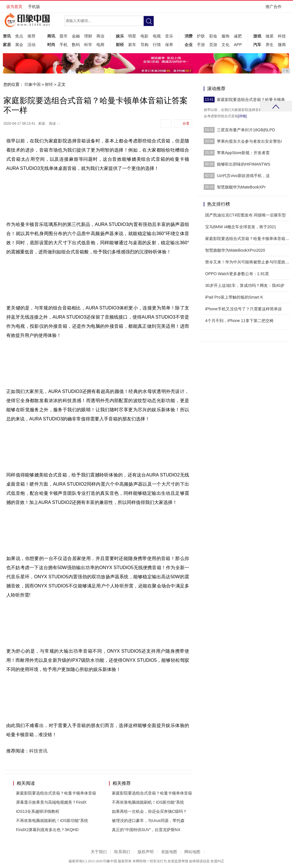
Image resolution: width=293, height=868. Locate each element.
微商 (282, 45)
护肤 (201, 36)
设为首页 (14, 7)
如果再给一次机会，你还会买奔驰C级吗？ (149, 811)
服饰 (225, 36)
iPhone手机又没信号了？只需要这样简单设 (243, 309)
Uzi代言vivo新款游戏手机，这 (243, 176)
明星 (132, 36)
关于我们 (99, 852)
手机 (64, 45)
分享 (186, 124)
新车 (132, 45)
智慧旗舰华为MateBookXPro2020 (235, 250)
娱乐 (120, 36)
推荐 (31, 36)
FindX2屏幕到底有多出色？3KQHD (47, 830)
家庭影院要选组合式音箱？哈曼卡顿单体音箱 (56, 793)
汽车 (257, 45)
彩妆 (213, 36)
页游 (213, 45)
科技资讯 (38, 751)
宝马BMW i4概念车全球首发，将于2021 (241, 227)
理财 (88, 36)
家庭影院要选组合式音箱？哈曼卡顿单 (251, 100)
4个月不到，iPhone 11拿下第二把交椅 (239, 321)
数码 (76, 45)
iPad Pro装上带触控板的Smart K (234, 297)
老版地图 (169, 852)
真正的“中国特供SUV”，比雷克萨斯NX (146, 830)
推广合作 (275, 8)
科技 (282, 36)
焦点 (19, 36)
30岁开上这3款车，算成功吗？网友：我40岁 (245, 285)
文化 (225, 45)
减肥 (238, 36)
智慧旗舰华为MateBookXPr (241, 187)
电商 (100, 45)
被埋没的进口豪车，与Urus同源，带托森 (148, 821)
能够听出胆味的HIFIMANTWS (244, 164)
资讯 (7, 36)
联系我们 (122, 852)
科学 (88, 45)
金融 (76, 36)
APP (238, 45)
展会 (19, 45)
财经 (120, 45)
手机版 (34, 7)
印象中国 (33, 84)
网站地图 (192, 852)
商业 (100, 36)
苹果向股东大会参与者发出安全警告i (249, 141)
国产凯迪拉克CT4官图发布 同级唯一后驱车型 (246, 215)
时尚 (51, 45)
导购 (144, 45)
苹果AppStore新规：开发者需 (243, 153)
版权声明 (146, 852)
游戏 (257, 36)
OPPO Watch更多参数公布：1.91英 (237, 274)
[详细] (242, 116)
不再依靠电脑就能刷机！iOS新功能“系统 (52, 821)
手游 (201, 45)
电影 (144, 36)
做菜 (270, 36)
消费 (189, 36)
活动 (31, 45)
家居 (7, 45)
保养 (169, 45)
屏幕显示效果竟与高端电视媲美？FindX (51, 802)
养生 (270, 45)
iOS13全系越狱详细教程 (38, 811)
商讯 (51, 36)
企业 (189, 45)
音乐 (169, 36)
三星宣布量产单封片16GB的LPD (246, 130)
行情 (157, 45)
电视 (157, 36)
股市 (64, 36)
